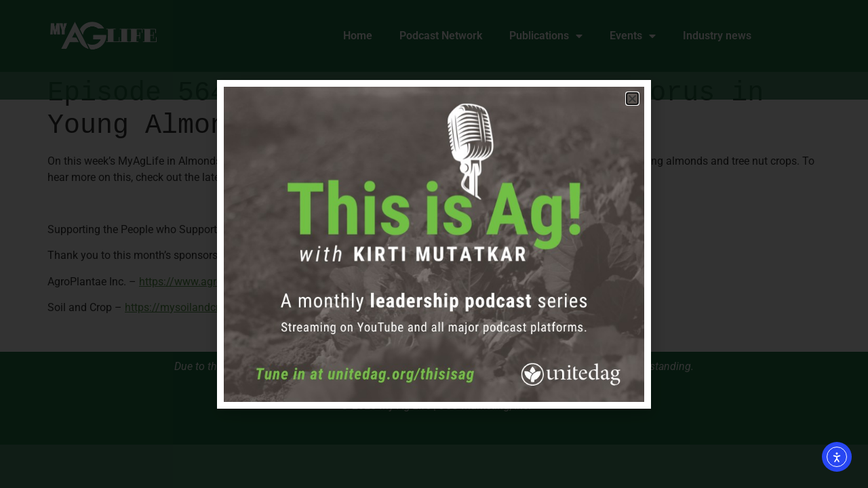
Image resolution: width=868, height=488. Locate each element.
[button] (632, 99)
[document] (434, 244)
